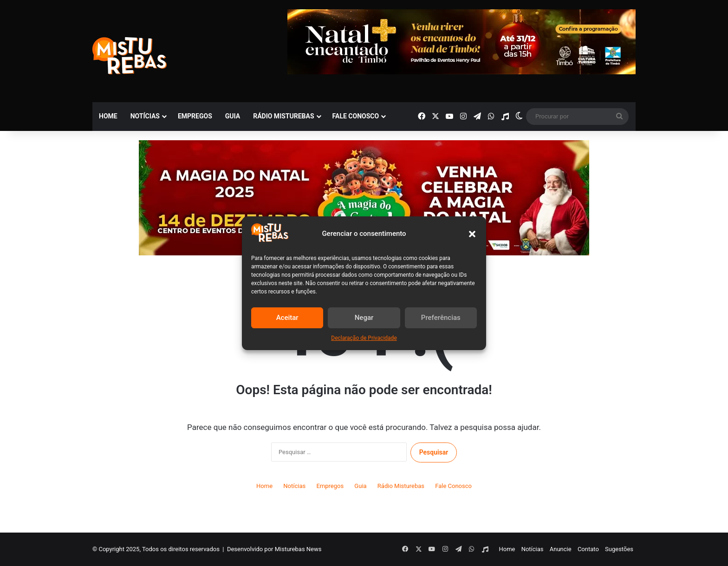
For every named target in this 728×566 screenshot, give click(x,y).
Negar (364, 318)
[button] (472, 234)
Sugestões (619, 549)
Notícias (145, 116)
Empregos (195, 116)
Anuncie (561, 549)
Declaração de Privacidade (364, 338)
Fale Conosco (356, 116)
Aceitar (287, 318)
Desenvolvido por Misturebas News (274, 549)
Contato (588, 549)
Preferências (441, 318)
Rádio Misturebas (283, 116)
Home (108, 116)
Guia (233, 116)
